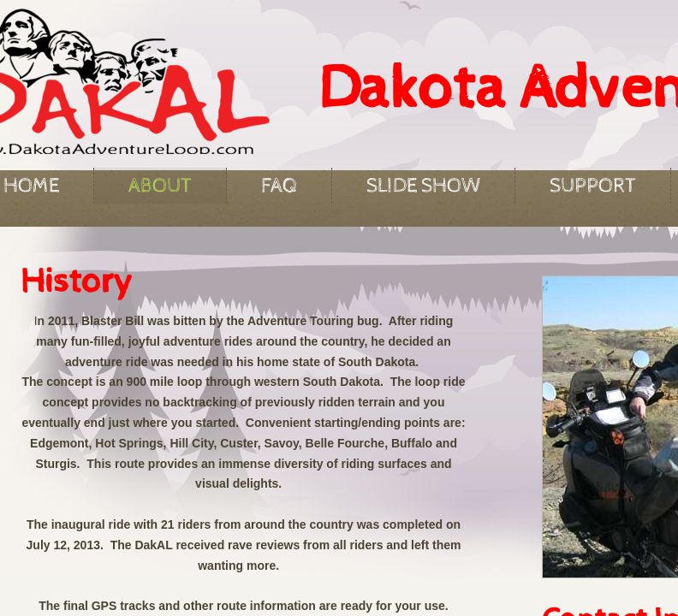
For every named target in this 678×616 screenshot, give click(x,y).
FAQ (279, 186)
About (160, 186)
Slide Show (423, 186)
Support (593, 186)
